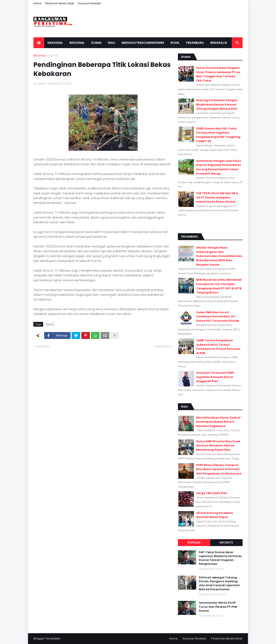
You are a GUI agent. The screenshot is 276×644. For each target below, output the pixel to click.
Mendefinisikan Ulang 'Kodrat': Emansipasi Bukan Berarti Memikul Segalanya (219, 422)
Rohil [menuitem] (175, 43)
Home (37, 3)
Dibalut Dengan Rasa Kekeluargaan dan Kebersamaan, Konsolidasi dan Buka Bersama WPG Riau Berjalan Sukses (219, 256)
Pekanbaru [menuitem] (195, 43)
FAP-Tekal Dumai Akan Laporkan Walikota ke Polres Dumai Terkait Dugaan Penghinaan (220, 558)
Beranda (40, 56)
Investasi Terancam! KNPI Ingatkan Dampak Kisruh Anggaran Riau (215, 377)
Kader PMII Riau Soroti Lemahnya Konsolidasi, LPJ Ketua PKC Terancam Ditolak (218, 316)
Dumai (53, 56)
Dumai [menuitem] (96, 43)
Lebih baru (43, 346)
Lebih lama (163, 346)
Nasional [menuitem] (55, 43)
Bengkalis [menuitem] (219, 43)
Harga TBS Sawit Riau (212, 493)
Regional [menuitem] (77, 43)
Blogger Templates (47, 638)
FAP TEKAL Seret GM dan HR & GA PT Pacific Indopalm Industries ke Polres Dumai (217, 197)
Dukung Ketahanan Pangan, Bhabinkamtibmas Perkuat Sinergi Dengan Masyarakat (217, 104)
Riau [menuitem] (112, 43)
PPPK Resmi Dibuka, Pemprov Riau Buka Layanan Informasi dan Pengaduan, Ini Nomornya (219, 469)
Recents (226, 542)
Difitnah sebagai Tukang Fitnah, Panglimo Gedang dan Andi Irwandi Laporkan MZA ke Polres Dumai (219, 583)
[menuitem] (39, 43)
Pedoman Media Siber (60, 3)
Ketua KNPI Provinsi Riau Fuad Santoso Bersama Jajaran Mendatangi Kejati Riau (218, 446)
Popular (194, 542)
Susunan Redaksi (89, 3)
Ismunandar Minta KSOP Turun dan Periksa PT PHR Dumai (218, 607)
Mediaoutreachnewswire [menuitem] (143, 43)
